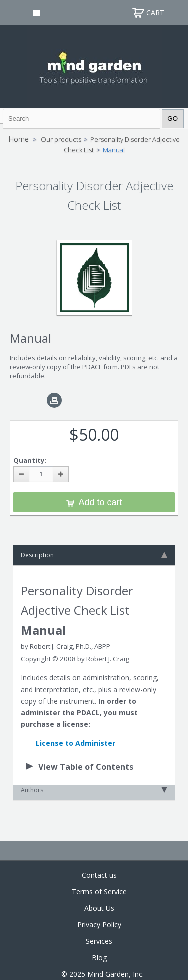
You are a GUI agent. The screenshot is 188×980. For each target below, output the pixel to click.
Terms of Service (99, 892)
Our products (61, 139)
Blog (99, 958)
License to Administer (75, 743)
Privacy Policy (99, 925)
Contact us (99, 875)
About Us (99, 908)
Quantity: (30, 460)
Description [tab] (94, 555)
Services (99, 941)
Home (19, 139)
